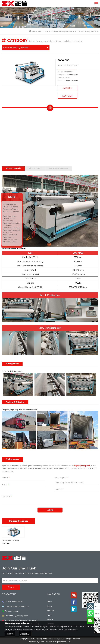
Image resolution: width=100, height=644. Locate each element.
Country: (59, 489)
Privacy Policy (51, 642)
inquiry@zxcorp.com (70, 80)
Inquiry (68, 88)
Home (35, 31)
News (49, 615)
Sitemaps (62, 642)
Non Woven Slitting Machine (60, 31)
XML (69, 642)
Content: (7, 497)
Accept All (25, 634)
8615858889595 (72, 74)
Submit (50, 510)
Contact (67, 96)
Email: (6, 485)
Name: (6, 478)
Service (50, 619)
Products (43, 31)
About (49, 606)
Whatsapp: (61, 478)
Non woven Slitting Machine (86, 31)
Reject (10, 634)
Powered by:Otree (37, 642)
